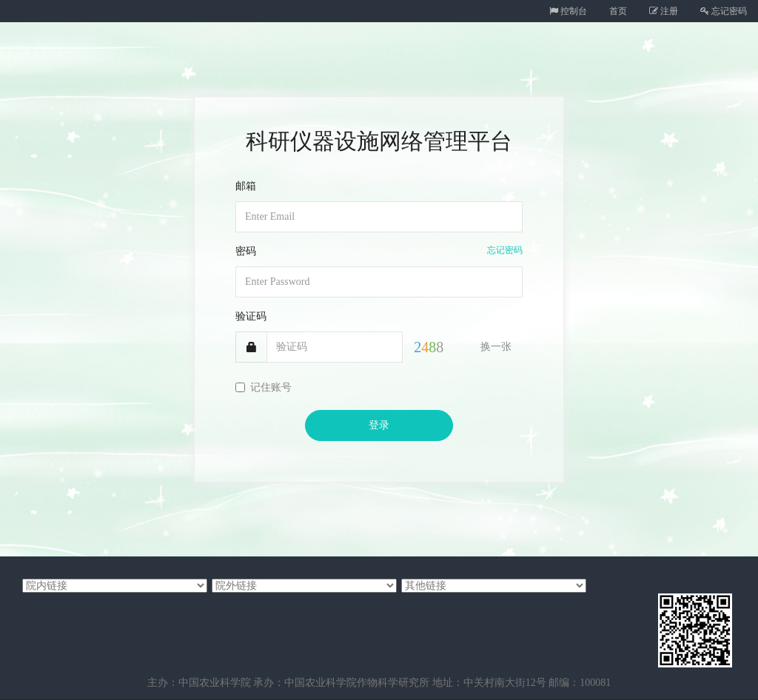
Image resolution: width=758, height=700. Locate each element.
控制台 (568, 11)
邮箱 (246, 186)
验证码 (251, 316)
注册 (664, 11)
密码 (246, 251)
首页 (618, 11)
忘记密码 (724, 11)
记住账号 (264, 387)
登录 (379, 425)
